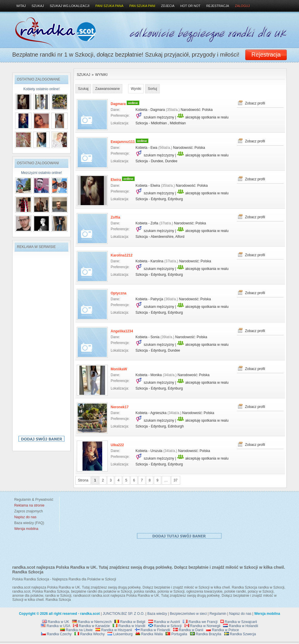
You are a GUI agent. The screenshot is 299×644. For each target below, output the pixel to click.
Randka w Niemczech (92, 622)
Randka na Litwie (76, 630)
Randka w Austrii (164, 622)
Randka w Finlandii (153, 630)
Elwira (116, 180)
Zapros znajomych (29, 511)
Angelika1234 (122, 331)
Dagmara (118, 104)
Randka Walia (149, 634)
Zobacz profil (255, 103)
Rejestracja (218, 6)
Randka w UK (56, 622)
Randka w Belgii (130, 622)
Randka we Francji (200, 622)
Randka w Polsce (222, 630)
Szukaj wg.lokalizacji (69, 6)
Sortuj (152, 89)
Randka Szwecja (240, 634)
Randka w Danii (188, 630)
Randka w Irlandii (129, 626)
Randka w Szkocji (165, 626)
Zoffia (115, 217)
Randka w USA (55, 626)
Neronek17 (120, 407)
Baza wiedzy (157, 614)
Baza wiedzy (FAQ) (28, 523)
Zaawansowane (107, 89)
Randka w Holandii (240, 626)
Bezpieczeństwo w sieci (188, 614)
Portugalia (176, 634)
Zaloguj (242, 6)
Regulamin (218, 614)
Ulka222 (117, 445)
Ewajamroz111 (123, 142)
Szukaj (84, 75)
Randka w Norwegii (202, 626)
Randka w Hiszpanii (114, 630)
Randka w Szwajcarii (239, 622)
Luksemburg (120, 634)
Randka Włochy (89, 634)
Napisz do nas (240, 614)
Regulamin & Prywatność (33, 500)
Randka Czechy (56, 634)
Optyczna (119, 293)
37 (176, 480)
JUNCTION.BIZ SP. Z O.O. (124, 614)
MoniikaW (119, 369)
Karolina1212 (122, 255)
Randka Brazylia (206, 634)
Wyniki (101, 75)
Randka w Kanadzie (91, 626)
